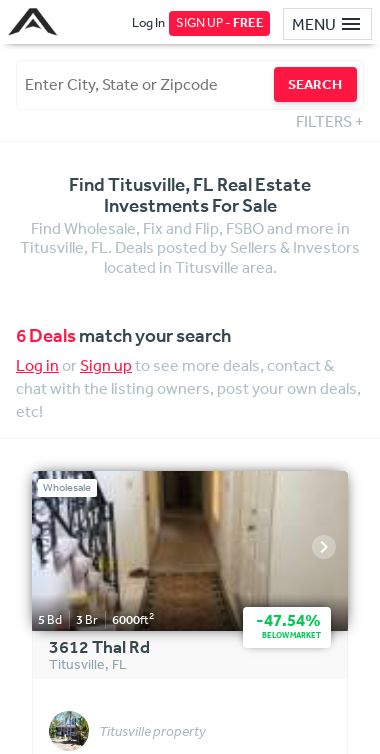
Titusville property (152, 732)
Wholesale (67, 487)
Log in (37, 365)
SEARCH (315, 84)
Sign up (106, 365)
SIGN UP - (220, 22)
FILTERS (330, 121)
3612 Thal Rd (99, 648)
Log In (148, 22)
